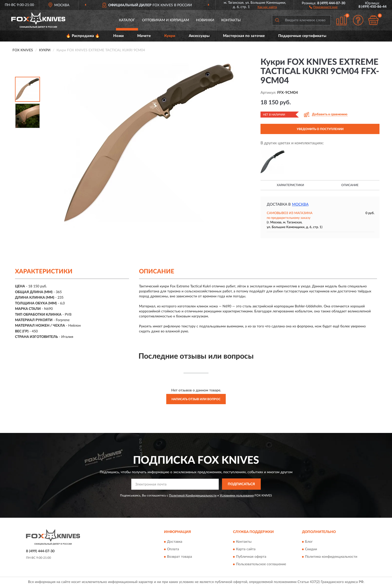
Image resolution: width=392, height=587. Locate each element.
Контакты (231, 20)
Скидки (311, 549)
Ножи (118, 36)
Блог (309, 542)
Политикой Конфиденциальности (193, 495)
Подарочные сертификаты (302, 36)
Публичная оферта (251, 557)
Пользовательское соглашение (261, 564)
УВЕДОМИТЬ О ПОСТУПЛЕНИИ (320, 129)
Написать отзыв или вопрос (196, 399)
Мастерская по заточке (244, 36)
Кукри (170, 36)
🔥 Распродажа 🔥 (83, 36)
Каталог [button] (127, 20)
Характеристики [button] (290, 185)
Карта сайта (246, 549)
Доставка (175, 542)
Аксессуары (199, 36)
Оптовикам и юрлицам (165, 20)
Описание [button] (350, 185)
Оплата (173, 549)
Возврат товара (179, 557)
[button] (323, 7)
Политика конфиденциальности (331, 557)
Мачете (144, 36)
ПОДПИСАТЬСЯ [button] (241, 484)
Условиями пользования (237, 495)
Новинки (205, 20)
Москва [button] (300, 204)
